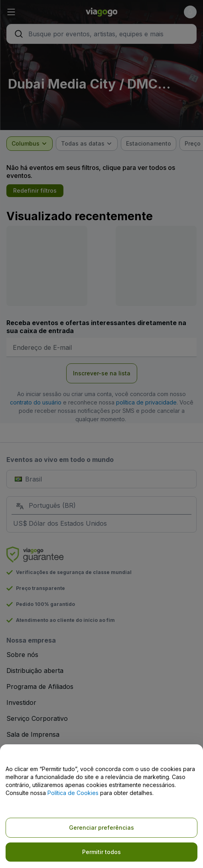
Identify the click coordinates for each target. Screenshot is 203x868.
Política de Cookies (73, 793)
